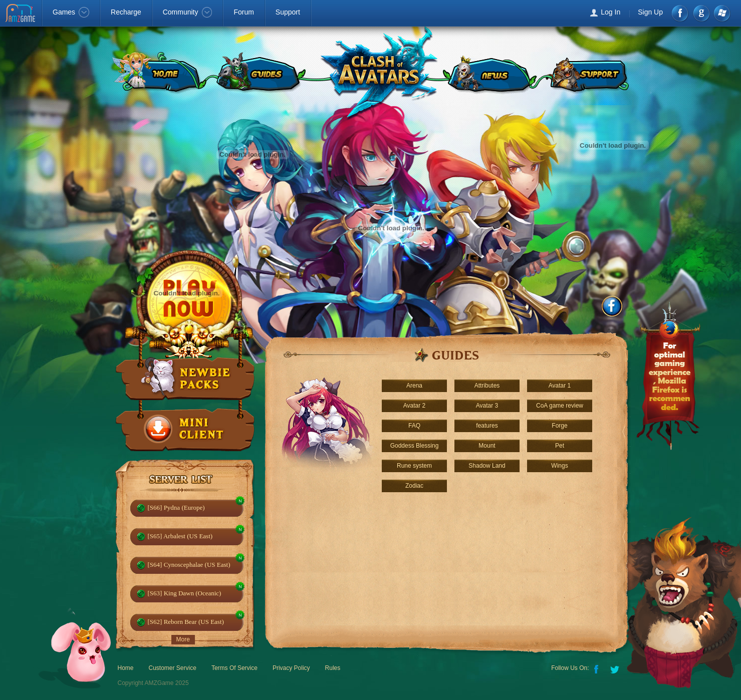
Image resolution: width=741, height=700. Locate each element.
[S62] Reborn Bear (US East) (186, 622)
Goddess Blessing (415, 446)
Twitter (616, 668)
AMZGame (21, 14)
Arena (414, 386)
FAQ (414, 426)
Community (188, 12)
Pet (560, 446)
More (183, 639)
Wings (559, 466)
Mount (487, 446)
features (487, 426)
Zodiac (414, 486)
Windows (722, 13)
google (701, 13)
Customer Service (173, 668)
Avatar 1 (560, 386)
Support (288, 12)
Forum (243, 12)
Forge (559, 426)
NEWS (489, 73)
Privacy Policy (291, 668)
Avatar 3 (487, 406)
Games (71, 12)
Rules (333, 668)
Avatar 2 (414, 406)
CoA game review (560, 406)
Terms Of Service (234, 668)
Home (126, 668)
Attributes (487, 386)
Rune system (414, 466)
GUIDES (259, 73)
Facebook (681, 13)
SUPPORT (588, 73)
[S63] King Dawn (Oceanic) (185, 593)
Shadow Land (487, 466)
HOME (157, 73)
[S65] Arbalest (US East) (180, 536)
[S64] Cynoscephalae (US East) (189, 565)
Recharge (126, 12)
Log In (610, 12)
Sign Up (650, 12)
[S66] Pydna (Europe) (176, 507)
